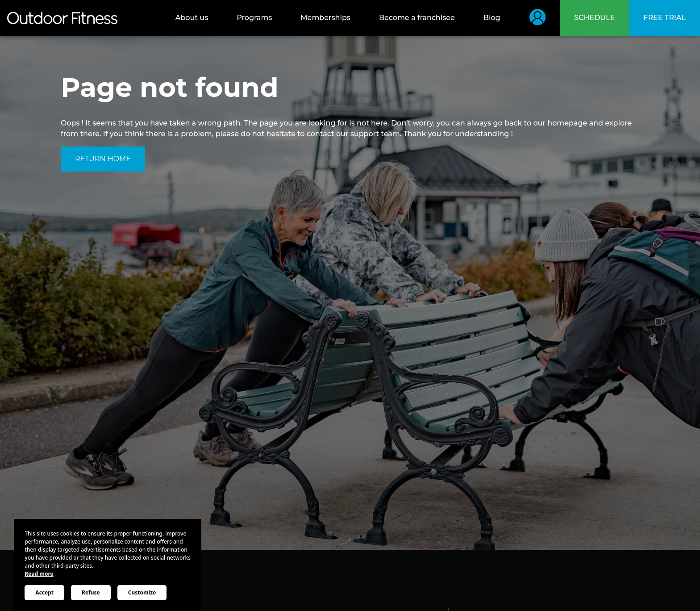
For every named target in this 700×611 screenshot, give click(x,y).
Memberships (325, 18)
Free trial (665, 18)
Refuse (91, 592)
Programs (254, 18)
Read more (39, 574)
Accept (44, 592)
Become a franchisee (417, 18)
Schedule (594, 18)
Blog (492, 18)
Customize (142, 592)
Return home (103, 159)
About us (192, 18)
